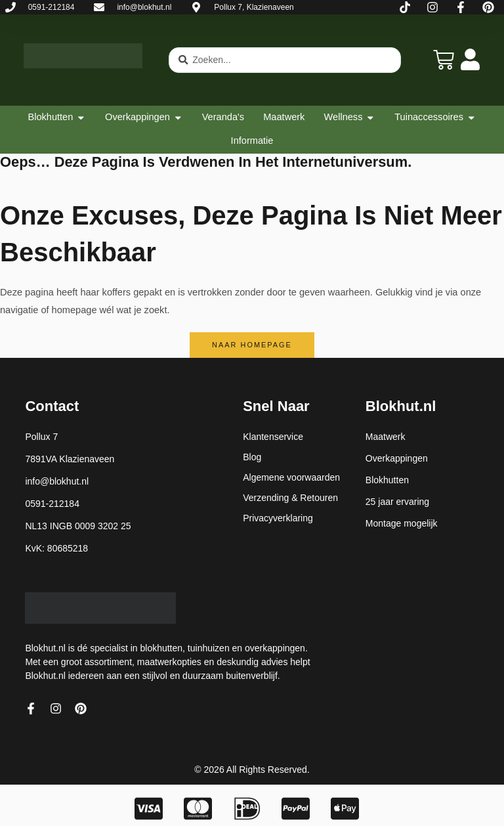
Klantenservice (273, 437)
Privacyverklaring (278, 518)
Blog (252, 457)
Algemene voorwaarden (291, 477)
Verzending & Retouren (290, 498)
